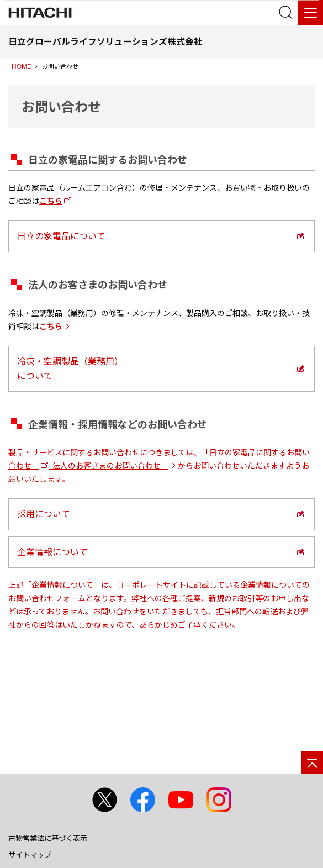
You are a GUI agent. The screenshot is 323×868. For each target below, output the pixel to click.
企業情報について (52, 552)
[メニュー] (311, 12)
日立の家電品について (61, 236)
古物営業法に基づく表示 (48, 838)
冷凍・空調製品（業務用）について (70, 369)
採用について (44, 514)
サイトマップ (30, 855)
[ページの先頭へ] (312, 762)
